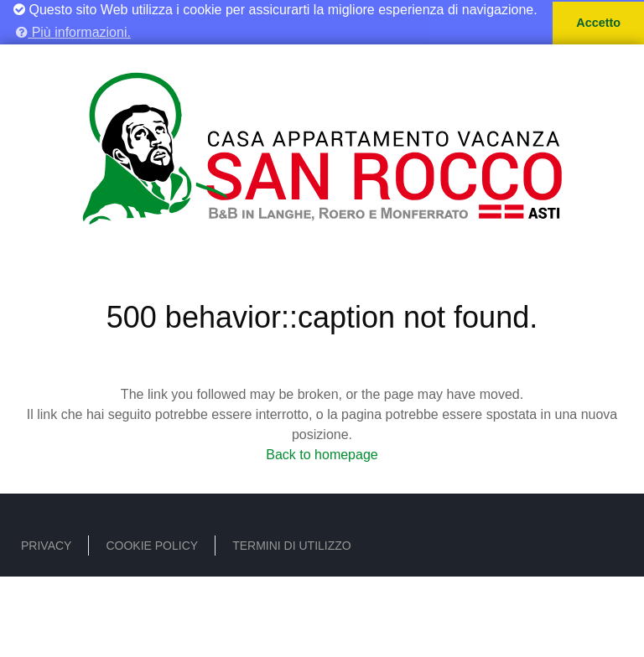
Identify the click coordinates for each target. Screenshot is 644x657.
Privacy (46, 545)
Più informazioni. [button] (73, 32)
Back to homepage (322, 454)
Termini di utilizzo (292, 545)
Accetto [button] (598, 23)
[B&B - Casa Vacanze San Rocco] (322, 145)
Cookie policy (152, 545)
